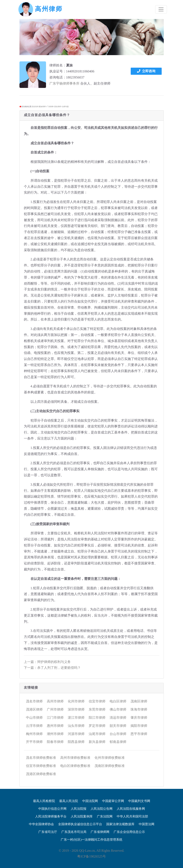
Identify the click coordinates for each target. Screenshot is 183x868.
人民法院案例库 (82, 816)
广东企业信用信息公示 (129, 832)
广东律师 (50, 107)
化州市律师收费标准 (110, 758)
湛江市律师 (76, 718)
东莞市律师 (97, 709)
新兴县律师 (97, 742)
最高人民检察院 (44, 801)
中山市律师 (34, 718)
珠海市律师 (139, 709)
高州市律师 (55, 701)
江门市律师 (55, 718)
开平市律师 (34, 742)
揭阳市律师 (139, 726)
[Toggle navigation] (161, 9)
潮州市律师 (55, 734)
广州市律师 (55, 709)
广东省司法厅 (48, 832)
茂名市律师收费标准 (41, 758)
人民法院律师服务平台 (51, 816)
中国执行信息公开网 (52, 809)
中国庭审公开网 (113, 801)
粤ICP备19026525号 (91, 856)
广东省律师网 (100, 832)
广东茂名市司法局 (74, 832)
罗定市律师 (97, 726)
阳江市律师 (97, 718)
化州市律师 (76, 701)
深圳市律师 (76, 709)
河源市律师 (76, 734)
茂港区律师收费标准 (41, 774)
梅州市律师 (34, 734)
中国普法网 (147, 824)
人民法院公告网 (102, 809)
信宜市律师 (97, 701)
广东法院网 (105, 816)
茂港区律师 (34, 709)
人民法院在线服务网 (131, 809)
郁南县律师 (118, 742)
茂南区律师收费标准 (110, 766)
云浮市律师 (34, 726)
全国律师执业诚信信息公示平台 (80, 824)
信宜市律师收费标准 (41, 766)
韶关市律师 (118, 726)
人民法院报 (79, 809)
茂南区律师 (139, 701)
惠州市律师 (55, 726)
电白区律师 (118, 701)
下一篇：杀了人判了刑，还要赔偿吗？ (52, 668)
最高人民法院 (69, 801)
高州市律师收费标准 (75, 758)
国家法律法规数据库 (120, 824)
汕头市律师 (76, 726)
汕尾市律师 (97, 734)
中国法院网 (90, 801)
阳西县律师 (76, 742)
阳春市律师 (55, 742)
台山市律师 (118, 734)
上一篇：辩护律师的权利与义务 (47, 662)
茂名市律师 (34, 701)
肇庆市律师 (139, 718)
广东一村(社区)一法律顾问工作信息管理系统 (91, 840)
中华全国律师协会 (41, 824)
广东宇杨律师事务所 (64, 83)
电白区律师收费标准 (75, 766)
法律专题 (65, 107)
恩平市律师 (139, 734)
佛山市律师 (118, 709)
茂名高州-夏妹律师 (39, 107)
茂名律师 (58, 107)
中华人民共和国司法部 (132, 816)
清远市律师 (118, 718)
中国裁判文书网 (139, 801)
